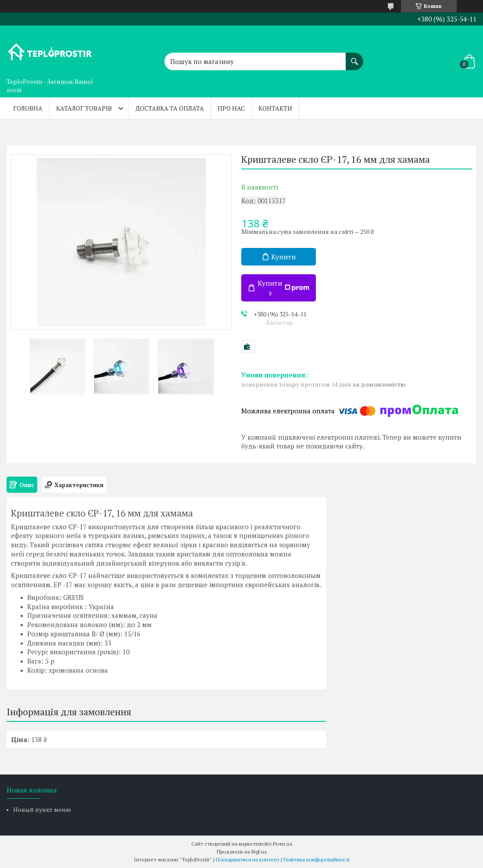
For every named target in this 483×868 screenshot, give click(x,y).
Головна (28, 108)
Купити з (283, 288)
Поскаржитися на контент (248, 859)
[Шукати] (354, 57)
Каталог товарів (84, 108)
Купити (283, 257)
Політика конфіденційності (317, 859)
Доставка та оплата (170, 108)
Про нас (231, 108)
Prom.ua (283, 844)
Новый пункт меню (42, 809)
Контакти (275, 108)
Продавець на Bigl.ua (242, 852)
